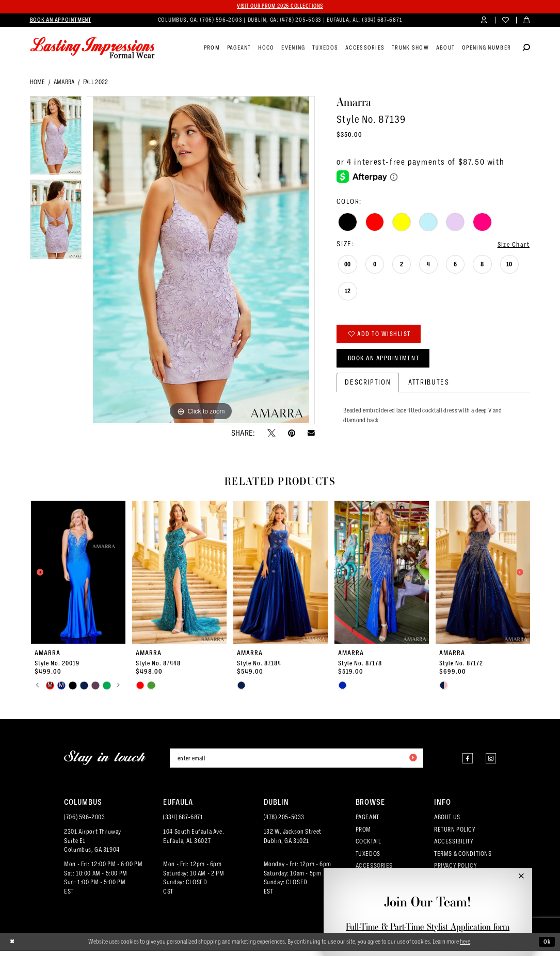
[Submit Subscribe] (412, 763)
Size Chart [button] (512, 245)
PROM (363, 835)
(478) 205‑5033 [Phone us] (301, 20)
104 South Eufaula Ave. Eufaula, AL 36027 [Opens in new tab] (194, 841)
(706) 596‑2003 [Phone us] (222, 20)
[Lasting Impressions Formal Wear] (93, 49)
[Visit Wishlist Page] (506, 21)
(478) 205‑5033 (284, 822)
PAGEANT (367, 822)
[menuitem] (61, 21)
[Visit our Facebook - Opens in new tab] (464, 763)
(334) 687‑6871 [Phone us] (382, 20)
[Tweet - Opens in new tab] (271, 434)
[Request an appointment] (61, 21)
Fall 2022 (96, 83)
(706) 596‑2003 (84, 822)
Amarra (64, 83)
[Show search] (526, 49)
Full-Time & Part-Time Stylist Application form (428, 927)
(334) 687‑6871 (183, 822)
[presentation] (78, 576)
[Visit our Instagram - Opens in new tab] (490, 763)
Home (38, 83)
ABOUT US (447, 822)
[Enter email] (297, 763)
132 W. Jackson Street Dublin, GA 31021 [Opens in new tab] (293, 841)
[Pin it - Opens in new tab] (292, 434)
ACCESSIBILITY (454, 847)
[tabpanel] (56, 139)
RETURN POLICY (455, 835)
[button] (484, 21)
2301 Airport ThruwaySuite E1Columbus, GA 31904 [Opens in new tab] (93, 846)
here (465, 946)
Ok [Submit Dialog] (547, 947)
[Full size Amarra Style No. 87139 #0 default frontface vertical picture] (201, 261)
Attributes (429, 386)
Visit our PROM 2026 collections (280, 6)
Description (368, 386)
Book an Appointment (387, 362)
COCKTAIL (369, 847)
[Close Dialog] (13, 947)
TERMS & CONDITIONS (463, 859)
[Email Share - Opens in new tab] (311, 434)
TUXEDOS (368, 859)
